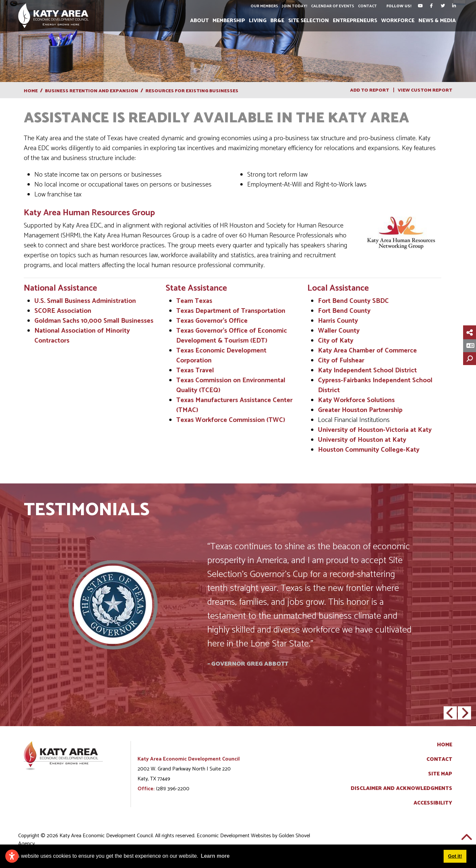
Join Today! (294, 6)
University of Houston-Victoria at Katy (375, 430)
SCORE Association (63, 311)
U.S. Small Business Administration (85, 301)
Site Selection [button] (309, 21)
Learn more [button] (215, 856)
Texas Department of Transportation (231, 311)
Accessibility (433, 803)
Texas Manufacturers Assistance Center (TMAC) (234, 405)
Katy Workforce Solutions (356, 400)
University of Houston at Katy (362, 440)
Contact (367, 6)
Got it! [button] (455, 856)
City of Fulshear (341, 361)
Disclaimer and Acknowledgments (401, 789)
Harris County (338, 321)
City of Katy (337, 341)
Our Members (264, 6)
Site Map (440, 774)
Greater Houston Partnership (360, 410)
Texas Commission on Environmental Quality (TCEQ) (231, 385)
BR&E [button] (277, 21)
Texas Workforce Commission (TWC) (231, 420)
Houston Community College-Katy (369, 450)
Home (445, 745)
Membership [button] (229, 21)
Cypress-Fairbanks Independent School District (375, 385)
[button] (450, 713)
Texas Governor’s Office (212, 321)
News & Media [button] (437, 21)
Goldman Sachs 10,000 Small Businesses (94, 321)
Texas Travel (195, 371)
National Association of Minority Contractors (82, 336)
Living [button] (258, 21)
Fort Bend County (344, 311)
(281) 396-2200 (173, 789)
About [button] (199, 21)
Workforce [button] (398, 21)
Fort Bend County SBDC (353, 301)
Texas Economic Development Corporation (221, 356)
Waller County (339, 331)
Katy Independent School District (367, 371)
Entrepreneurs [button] (355, 21)
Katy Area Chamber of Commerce (367, 351)
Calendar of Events (332, 6)
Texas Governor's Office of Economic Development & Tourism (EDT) (232, 336)
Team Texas (194, 301)
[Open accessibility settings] (12, 856)
